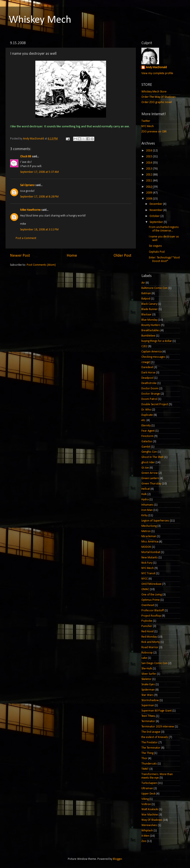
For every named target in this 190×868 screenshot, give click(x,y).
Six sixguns (155, 246)
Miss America (150, 542)
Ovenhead (148, 605)
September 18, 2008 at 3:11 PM (39, 230)
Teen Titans (148, 716)
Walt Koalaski (150, 809)
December (156, 204)
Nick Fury (147, 563)
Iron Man (147, 510)
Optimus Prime (151, 600)
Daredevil (147, 367)
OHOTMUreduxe (151, 584)
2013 (149, 169)
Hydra (145, 500)
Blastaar (146, 315)
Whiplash (147, 831)
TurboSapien (149, 783)
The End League (151, 732)
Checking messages (153, 357)
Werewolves (149, 825)
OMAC (145, 589)
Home (72, 256)
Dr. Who (146, 410)
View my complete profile (157, 73)
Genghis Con (149, 452)
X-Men (145, 836)
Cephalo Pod (157, 252)
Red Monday (149, 637)
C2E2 (144, 346)
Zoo (144, 841)
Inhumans (147, 505)
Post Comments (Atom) (41, 265)
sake (144, 658)
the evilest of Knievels (155, 737)
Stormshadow (150, 700)
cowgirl (146, 362)
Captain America (152, 352)
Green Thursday (151, 484)
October (155, 216)
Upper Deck (148, 794)
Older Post (123, 256)
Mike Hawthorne (30, 210)
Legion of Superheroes (155, 521)
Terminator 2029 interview (158, 727)
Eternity (146, 426)
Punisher (147, 626)
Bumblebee (148, 336)
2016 (149, 151)
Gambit (146, 447)
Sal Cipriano (27, 185)
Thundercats (149, 764)
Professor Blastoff (153, 611)
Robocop (147, 653)
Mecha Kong (149, 526)
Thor (144, 758)
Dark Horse (148, 373)
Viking (145, 799)
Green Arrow (150, 473)
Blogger (117, 859)
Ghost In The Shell (152, 457)
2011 (149, 181)
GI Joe (145, 468)
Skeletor (146, 679)
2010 (149, 187)
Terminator (148, 721)
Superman (148, 705)
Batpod (146, 299)
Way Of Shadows (152, 820)
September (157, 222)
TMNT (145, 769)
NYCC (145, 579)
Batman (146, 293)
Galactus (147, 442)
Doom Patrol (149, 399)
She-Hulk (147, 669)
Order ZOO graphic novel (157, 102)
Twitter (146, 121)
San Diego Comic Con (154, 663)
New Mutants (150, 558)
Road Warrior (150, 647)
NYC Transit (148, 573)
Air (143, 283)
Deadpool (147, 378)
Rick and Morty (151, 642)
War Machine (150, 815)
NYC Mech (148, 126)
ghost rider (148, 462)
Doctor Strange (151, 394)
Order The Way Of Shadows (159, 97)
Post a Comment (26, 238)
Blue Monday (149, 320)
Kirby (144, 515)
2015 (149, 157)
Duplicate (147, 415)
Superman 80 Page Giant (157, 711)
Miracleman (149, 536)
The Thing (147, 753)
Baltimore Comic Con (154, 288)
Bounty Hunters (151, 325)
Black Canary (149, 304)
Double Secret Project (155, 404)
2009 (149, 193)
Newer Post (20, 256)
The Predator (150, 743)
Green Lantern (150, 478)
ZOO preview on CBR (154, 132)
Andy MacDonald (156, 67)
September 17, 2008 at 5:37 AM (39, 172)
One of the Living (152, 595)
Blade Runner (150, 309)
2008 (149, 199)
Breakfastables (151, 330)
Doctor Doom (150, 389)
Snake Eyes (148, 684)
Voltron (146, 804)
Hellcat (146, 489)
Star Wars (147, 695)
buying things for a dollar (157, 341)
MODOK (146, 547)
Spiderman (148, 690)
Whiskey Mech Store (154, 92)
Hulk (144, 494)
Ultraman (147, 788)
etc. (144, 420)
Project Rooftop (151, 616)
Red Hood (147, 632)
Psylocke (147, 621)
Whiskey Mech (40, 20)
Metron (146, 531)
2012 (149, 175)
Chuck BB (26, 157)
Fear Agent (148, 431)
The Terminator (151, 748)
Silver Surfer (149, 674)
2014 (149, 163)
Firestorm (147, 436)
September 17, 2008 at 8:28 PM (39, 197)
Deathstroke (149, 383)
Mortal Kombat (151, 552)
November (156, 210)
